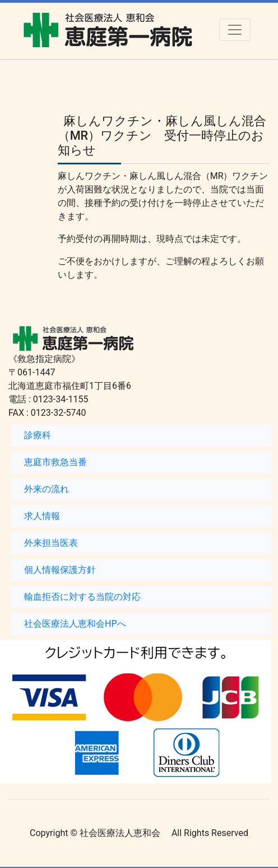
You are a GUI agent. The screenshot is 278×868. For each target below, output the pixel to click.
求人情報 (42, 516)
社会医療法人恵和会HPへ (75, 624)
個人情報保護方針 (60, 570)
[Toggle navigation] (235, 30)
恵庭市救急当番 (55, 462)
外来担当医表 (51, 543)
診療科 (38, 435)
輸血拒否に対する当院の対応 (82, 597)
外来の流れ (47, 489)
